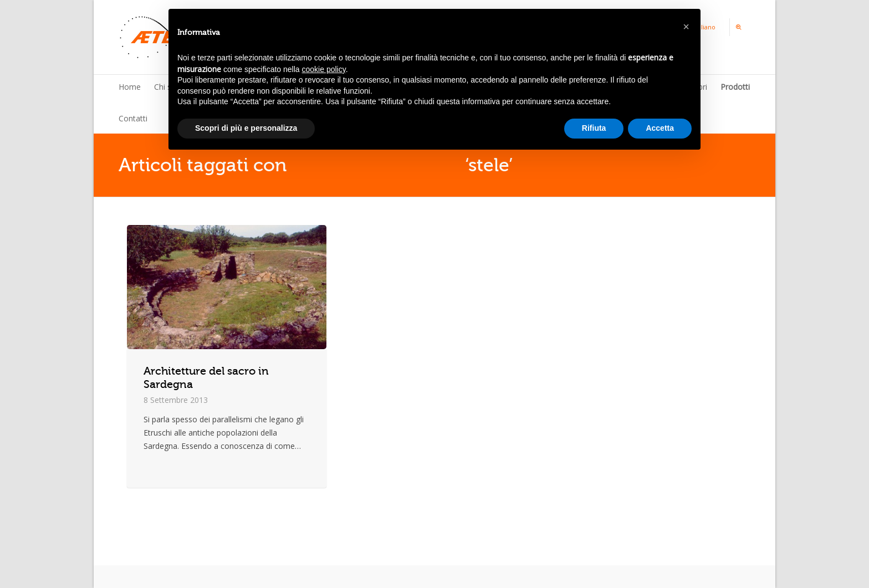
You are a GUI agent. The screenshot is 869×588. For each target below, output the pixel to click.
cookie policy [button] (324, 69)
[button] (686, 27)
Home (130, 87)
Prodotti (735, 87)
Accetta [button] (660, 128)
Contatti (133, 118)
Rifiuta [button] (594, 128)
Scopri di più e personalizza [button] (246, 128)
